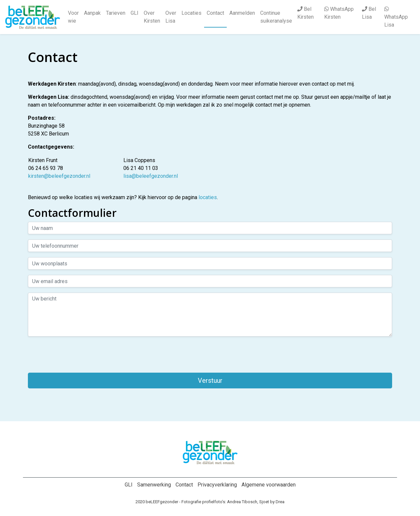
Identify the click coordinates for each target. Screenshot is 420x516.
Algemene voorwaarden (269, 485)
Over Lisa (171, 17)
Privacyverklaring (217, 485)
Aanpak (92, 13)
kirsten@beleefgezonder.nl (59, 176)
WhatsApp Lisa (396, 17)
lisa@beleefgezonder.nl (151, 176)
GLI (135, 13)
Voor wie (73, 17)
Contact (215, 13)
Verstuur (210, 381)
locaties (208, 197)
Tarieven (116, 13)
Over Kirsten (152, 17)
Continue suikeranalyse (276, 17)
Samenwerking (154, 485)
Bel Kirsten (305, 13)
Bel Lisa (369, 13)
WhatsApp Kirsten (339, 13)
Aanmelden (242, 13)
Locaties (191, 13)
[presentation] (78, 355)
